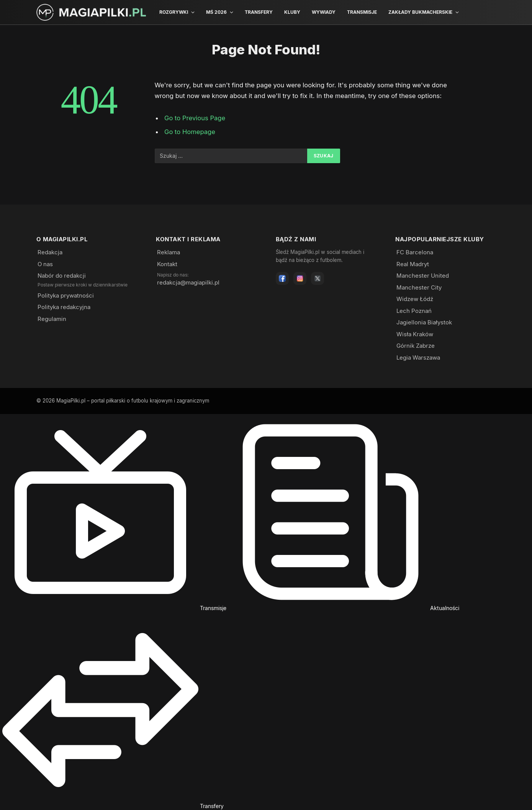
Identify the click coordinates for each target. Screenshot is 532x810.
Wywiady (324, 12)
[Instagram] (300, 278)
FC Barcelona (415, 252)
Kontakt (167, 264)
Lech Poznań (414, 311)
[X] (318, 278)
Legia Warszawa (418, 358)
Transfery (259, 12)
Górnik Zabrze (416, 346)
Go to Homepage (190, 132)
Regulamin (52, 319)
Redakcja (50, 252)
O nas (45, 264)
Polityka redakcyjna (64, 307)
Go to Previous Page (195, 118)
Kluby (292, 12)
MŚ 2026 (216, 12)
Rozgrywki (174, 12)
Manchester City (419, 287)
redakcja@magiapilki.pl (188, 282)
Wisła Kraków (415, 334)
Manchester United (423, 276)
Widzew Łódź (415, 299)
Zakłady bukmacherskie (420, 12)
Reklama (169, 252)
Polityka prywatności (66, 295)
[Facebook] (282, 278)
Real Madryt (413, 264)
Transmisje (362, 12)
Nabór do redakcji (62, 276)
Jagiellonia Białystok (424, 322)
